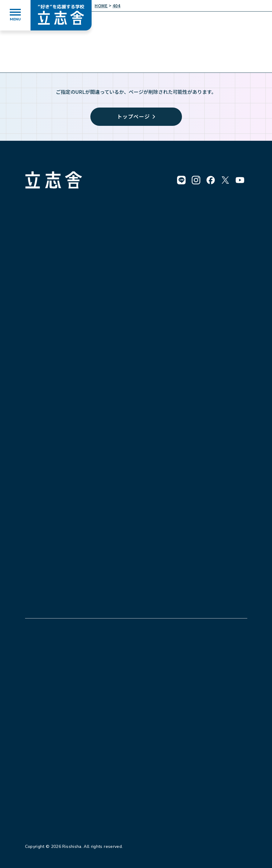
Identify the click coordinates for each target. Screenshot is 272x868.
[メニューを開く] (15, 15)
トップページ (136, 116)
